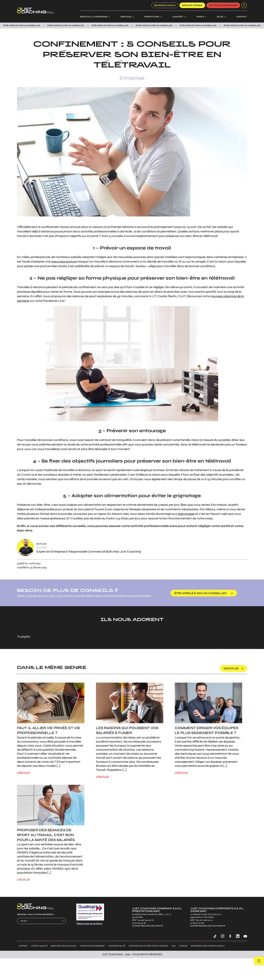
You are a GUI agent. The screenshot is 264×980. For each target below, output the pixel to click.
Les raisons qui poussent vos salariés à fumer (127, 730)
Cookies (183, 946)
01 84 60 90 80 (197, 923)
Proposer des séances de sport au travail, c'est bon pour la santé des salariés (46, 835)
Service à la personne (94, 17)
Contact (242, 17)
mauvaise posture (64, 262)
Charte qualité (39, 946)
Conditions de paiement (92, 946)
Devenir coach (165, 5)
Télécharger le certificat (89, 924)
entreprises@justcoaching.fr (208, 926)
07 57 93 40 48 (139, 923)
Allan (41, 547)
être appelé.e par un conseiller (200, 593)
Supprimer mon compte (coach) (208, 946)
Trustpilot (24, 637)
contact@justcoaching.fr (147, 926)
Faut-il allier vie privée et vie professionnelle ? (49, 730)
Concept (178, 17)
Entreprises (132, 78)
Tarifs (200, 17)
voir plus (231, 668)
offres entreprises (223, 5)
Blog (220, 17)
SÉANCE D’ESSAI (192, 5)
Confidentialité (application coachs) (148, 946)
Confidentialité (117, 946)
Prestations (152, 17)
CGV (174, 946)
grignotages (186, 514)
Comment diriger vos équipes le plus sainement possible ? (207, 730)
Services (126, 17)
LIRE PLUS (23, 773)
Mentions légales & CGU (64, 946)
